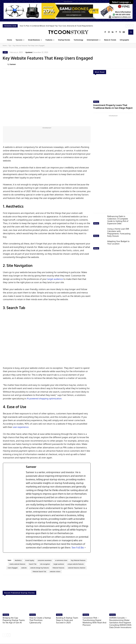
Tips (10, 46)
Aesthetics (18, 560)
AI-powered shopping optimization (44, 398)
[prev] (127, 26)
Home (5, 46)
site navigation (45, 564)
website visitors (55, 572)
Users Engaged (13, 568)
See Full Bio (78, 547)
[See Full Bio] (85, 548)
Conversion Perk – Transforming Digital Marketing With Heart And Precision (94, 621)
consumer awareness (45, 560)
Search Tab (33, 564)
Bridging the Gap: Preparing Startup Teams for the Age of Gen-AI (14, 620)
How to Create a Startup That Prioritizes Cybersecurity (40, 620)
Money (96, 102)
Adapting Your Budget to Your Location (118, 242)
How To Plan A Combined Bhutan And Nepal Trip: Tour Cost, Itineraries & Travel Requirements (56, 26)
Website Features (58, 568)
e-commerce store (61, 560)
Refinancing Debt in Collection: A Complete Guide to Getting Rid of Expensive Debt (118, 219)
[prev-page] (4, 635)
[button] (131, 32)
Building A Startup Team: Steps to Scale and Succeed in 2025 (67, 620)
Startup (6, 615)
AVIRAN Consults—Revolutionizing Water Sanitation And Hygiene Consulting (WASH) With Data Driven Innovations (120, 622)
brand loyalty (30, 560)
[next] (132, 26)
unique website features (76, 564)
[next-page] (9, 635)
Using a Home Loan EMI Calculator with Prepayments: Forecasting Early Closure (119, 232)
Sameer (13, 64)
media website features (17, 564)
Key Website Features (78, 560)
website (24, 568)
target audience (55, 279)
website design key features (40, 568)
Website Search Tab (39, 572)
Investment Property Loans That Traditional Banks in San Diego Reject (112, 106)
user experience (21, 427)
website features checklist (77, 568)
